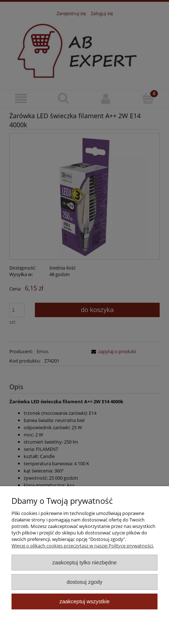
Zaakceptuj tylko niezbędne (84, 562)
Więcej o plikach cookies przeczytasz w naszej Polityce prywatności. (83, 546)
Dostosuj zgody (84, 582)
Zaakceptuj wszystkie (84, 601)
